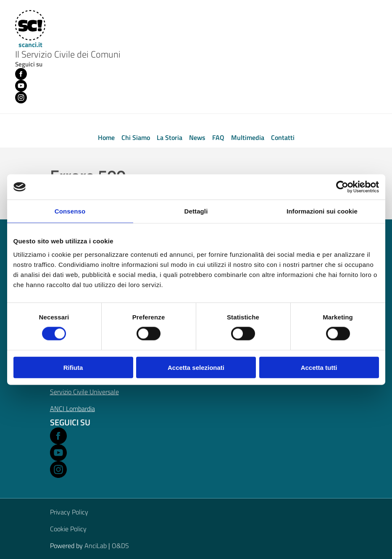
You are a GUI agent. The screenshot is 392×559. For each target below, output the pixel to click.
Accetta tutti (319, 367)
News (197, 137)
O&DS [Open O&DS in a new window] (120, 546)
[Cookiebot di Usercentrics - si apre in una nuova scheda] (342, 187)
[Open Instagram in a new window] (58, 469)
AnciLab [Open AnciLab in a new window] (96, 546)
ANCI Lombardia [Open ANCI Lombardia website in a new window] (72, 409)
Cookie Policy (68, 529)
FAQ (218, 137)
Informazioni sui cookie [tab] (322, 211)
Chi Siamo (136, 137)
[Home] (29, 29)
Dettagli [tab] (196, 211)
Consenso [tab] (70, 211)
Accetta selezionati (196, 367)
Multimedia (248, 137)
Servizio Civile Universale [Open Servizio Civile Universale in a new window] (84, 392)
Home (106, 137)
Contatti (283, 137)
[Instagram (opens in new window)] (21, 98)
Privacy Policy (69, 512)
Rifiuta (73, 367)
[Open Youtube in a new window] (58, 453)
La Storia (170, 137)
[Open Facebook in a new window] (58, 436)
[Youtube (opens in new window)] (21, 86)
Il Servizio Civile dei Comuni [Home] (68, 55)
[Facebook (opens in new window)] (21, 74)
